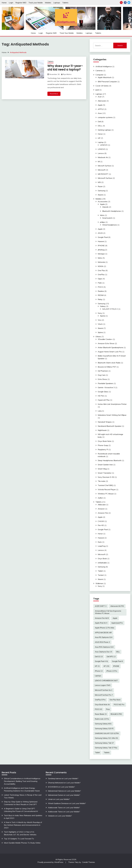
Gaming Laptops (104, 130)
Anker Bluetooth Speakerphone (110, 347)
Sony (100, 313)
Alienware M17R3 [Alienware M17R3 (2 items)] (117, 606)
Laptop (101, 142)
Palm (100, 283)
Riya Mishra (67, 74)
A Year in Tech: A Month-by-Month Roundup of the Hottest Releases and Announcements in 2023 (23, 825)
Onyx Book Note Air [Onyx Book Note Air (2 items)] (102, 705)
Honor (100, 134)
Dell (99, 122)
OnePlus (101, 274)
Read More (54, 94)
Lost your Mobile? (71, 778)
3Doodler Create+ (105, 339)
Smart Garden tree (105, 465)
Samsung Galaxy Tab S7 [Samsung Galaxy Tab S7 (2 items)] (104, 743)
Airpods (105, 207)
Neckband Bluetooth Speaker (110, 426)
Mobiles (48, 3)
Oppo (100, 279)
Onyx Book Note (105, 441)
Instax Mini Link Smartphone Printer (112, 404)
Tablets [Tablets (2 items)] (107, 753)
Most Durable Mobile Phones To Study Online (22, 843)
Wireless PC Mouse (106, 494)
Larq (100, 411)
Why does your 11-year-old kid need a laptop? (65, 68)
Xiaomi (100, 195)
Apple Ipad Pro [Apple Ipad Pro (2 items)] (117, 623)
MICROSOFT (103, 174)
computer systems (105, 117)
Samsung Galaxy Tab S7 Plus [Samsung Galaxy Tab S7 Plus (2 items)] (106, 748)
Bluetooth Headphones (112, 211)
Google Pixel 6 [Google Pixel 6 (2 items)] (117, 661)
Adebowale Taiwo (55, 808)
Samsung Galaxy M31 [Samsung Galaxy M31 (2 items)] (103, 724)
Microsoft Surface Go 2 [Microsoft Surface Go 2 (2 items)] (104, 690)
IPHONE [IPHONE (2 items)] (116, 666)
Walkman (99, 583)
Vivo (100, 320)
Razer (100, 186)
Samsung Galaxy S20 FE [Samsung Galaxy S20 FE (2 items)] (104, 729)
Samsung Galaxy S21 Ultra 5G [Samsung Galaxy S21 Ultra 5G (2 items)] (106, 738)
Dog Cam (102, 375)
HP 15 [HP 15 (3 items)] (97, 666)
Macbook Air (103, 157)
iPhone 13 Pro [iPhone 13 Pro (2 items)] (112, 671)
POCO (100, 287)
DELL (100, 126)
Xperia (103, 316)
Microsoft (102, 170)
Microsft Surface (104, 166)
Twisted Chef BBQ (105, 485)
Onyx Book (102, 559)
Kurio (100, 542)
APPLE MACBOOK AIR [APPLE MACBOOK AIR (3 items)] (103, 633)
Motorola (101, 262)
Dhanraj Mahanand (56, 783)
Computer (99, 75)
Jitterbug (101, 250)
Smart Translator (105, 473)
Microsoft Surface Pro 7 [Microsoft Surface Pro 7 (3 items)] (104, 695)
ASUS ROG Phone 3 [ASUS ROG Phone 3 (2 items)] (102, 642)
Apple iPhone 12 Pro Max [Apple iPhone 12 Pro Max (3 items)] (105, 628)
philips (102, 222)
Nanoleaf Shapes (105, 422)
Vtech (100, 324)
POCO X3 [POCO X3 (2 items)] (98, 709)
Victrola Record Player (107, 489)
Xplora (100, 332)
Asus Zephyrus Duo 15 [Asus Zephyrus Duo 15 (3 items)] (104, 652)
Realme (101, 291)
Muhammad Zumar (55, 795)
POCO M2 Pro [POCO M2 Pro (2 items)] (119, 705)
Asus (100, 113)
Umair (50, 799)
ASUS (100, 233)
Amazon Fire (103, 513)
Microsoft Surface (105, 178)
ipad (97, 90)
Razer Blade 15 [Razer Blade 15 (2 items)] (101, 714)
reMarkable (102, 563)
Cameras (99, 71)
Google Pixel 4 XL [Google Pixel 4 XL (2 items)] (101, 661)
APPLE (101, 109)
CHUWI (101, 521)
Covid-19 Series (102, 86)
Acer (100, 97)
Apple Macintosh (105, 77)
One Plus (101, 270)
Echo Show (102, 379)
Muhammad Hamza (56, 791)
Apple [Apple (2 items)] (115, 618)
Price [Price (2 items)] (108, 709)
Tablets (65, 3)
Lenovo (101, 153)
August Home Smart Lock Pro (110, 352)
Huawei (101, 241)
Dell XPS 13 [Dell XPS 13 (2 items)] (111, 657)
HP (99, 138)
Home (4, 3)
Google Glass (103, 392)
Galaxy (103, 306)
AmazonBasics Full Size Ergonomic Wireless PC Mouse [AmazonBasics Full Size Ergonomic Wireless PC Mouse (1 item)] (108, 612)
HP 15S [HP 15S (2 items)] (106, 666)
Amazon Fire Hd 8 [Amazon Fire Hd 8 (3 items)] (102, 618)
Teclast (101, 575)
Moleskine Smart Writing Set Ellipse (112, 415)
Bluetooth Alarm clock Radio (109, 363)
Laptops (57, 3)
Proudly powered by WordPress (51, 862)
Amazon (101, 509)
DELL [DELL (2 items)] (118, 652)
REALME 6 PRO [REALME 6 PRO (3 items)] (116, 714)
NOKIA (101, 266)
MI (99, 162)
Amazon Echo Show (106, 343)
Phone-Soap (103, 445)
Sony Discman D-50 (106, 477)
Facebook (125, 3)
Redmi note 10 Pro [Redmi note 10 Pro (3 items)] (102, 719)
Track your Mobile (36, 3)
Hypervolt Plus (104, 400)
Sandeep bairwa (55, 778)
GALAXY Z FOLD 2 (110, 309)
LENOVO (104, 145)
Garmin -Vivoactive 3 (106, 387)
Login (11, 3)
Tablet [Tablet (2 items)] (97, 753)
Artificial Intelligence (104, 66)
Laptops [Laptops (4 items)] (98, 676)
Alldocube (102, 505)
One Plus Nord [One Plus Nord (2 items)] (115, 700)
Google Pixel (103, 237)
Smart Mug (102, 469)
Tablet (100, 571)
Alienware (102, 101)
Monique (101, 254)
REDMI (101, 295)
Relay (100, 299)
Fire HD (101, 525)
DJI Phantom (103, 371)
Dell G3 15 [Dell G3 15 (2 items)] (99, 657)
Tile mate (102, 481)
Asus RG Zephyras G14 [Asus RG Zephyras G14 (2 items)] (104, 637)
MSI (99, 182)
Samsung (101, 191)
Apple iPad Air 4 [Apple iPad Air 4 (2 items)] (101, 623)
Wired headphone (110, 225)
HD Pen (101, 396)
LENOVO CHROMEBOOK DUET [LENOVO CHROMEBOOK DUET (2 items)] (106, 681)
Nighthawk (102, 430)
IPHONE (101, 246)
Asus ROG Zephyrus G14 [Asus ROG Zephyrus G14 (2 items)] (104, 647)
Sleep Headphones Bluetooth (110, 460)
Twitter (129, 3)
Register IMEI (21, 3)
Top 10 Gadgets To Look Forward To (19, 839)
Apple (100, 105)
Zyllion (100, 498)
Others (98, 337)
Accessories (103, 201)
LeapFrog (102, 546)
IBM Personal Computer (107, 82)
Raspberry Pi (103, 449)
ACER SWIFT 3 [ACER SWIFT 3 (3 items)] (101, 606)
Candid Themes (88, 862)
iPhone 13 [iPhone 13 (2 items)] (99, 671)
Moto (102, 215)
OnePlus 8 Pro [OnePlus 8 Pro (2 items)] (100, 700)
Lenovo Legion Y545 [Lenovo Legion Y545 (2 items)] (103, 685)
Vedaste (51, 816)
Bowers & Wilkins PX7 (107, 367)
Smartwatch (107, 218)
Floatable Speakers (105, 383)
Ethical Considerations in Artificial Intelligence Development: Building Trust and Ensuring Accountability (22, 781)
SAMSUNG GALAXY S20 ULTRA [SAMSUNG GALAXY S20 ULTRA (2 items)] (107, 733)
